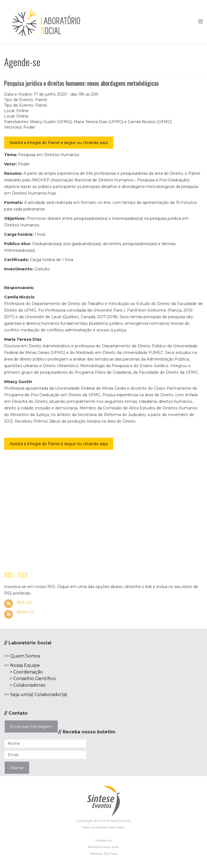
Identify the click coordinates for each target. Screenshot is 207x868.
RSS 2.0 (24, 603)
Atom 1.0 (25, 612)
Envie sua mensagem (31, 726)
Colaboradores (29, 685)
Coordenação (28, 672)
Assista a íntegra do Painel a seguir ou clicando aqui (59, 143)
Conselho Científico (34, 679)
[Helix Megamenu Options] (201, 22)
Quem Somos (25, 656)
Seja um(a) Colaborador (36, 694)
